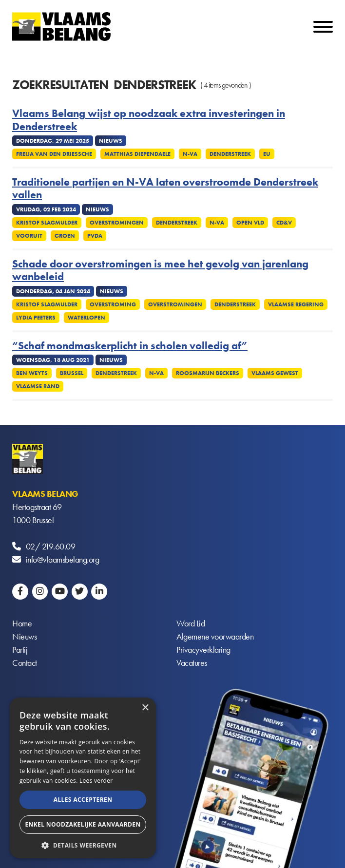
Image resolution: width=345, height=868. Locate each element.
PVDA (95, 236)
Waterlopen (86, 318)
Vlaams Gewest (275, 373)
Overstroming (113, 304)
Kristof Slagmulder (47, 223)
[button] (83, 844)
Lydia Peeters (36, 318)
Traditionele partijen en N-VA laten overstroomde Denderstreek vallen (165, 189)
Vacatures (192, 663)
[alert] (83, 778)
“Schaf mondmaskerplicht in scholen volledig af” (130, 346)
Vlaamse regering (296, 304)
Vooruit (29, 236)
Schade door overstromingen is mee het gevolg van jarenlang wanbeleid (160, 271)
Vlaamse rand (38, 386)
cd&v (284, 223)
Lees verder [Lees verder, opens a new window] (96, 781)
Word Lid (191, 624)
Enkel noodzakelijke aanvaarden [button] (83, 824)
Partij (20, 650)
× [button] (145, 708)
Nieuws (24, 637)
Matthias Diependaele (137, 154)
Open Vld (250, 223)
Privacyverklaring (203, 650)
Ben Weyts (32, 373)
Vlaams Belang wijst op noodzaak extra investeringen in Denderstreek (149, 120)
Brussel (72, 373)
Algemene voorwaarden (215, 637)
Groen (65, 236)
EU (267, 154)
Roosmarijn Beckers (208, 373)
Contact (25, 663)
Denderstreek (230, 154)
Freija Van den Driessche (54, 154)
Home (22, 624)
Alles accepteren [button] (83, 800)
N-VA (190, 154)
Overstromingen (117, 223)
